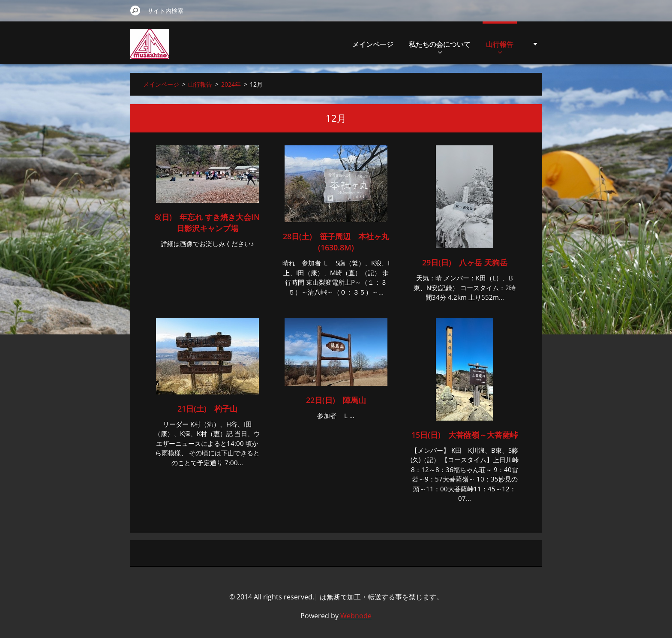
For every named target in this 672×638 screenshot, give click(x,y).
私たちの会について (440, 47)
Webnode (356, 616)
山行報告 (500, 47)
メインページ (373, 44)
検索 (135, 10)
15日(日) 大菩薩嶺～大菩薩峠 (465, 435)
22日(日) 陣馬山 (336, 400)
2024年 (231, 84)
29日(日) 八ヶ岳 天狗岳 (465, 262)
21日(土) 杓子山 (207, 409)
